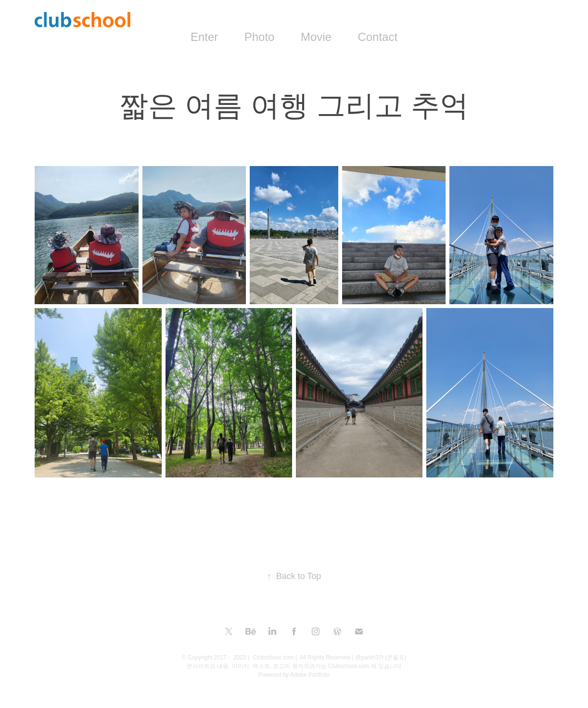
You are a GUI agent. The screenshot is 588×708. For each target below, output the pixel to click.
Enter (204, 37)
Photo (260, 37)
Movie (316, 37)
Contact (377, 37)
